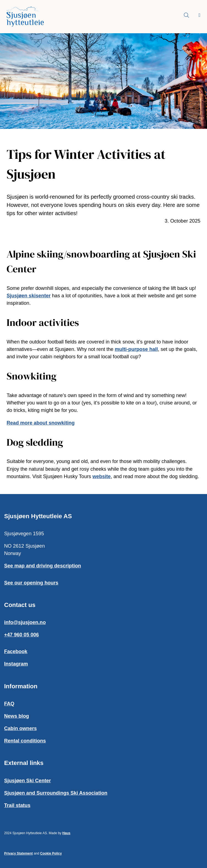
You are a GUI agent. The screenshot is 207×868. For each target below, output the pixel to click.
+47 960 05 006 (21, 635)
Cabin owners (21, 728)
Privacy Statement (18, 853)
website (102, 476)
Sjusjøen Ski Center (28, 781)
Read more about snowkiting (41, 423)
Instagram (16, 664)
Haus (66, 833)
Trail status (17, 805)
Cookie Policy (51, 853)
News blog (17, 716)
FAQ (9, 704)
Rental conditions (25, 741)
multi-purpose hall (136, 349)
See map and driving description (43, 566)
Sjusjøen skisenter (29, 296)
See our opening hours (31, 583)
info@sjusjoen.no (25, 622)
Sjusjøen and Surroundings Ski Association (56, 793)
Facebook (16, 651)
